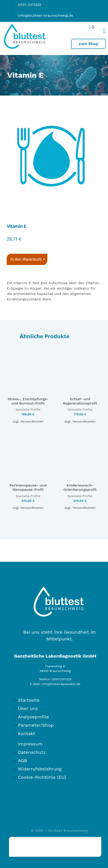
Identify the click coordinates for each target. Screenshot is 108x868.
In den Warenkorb (26, 259)
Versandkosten (32, 421)
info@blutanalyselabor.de (61, 684)
